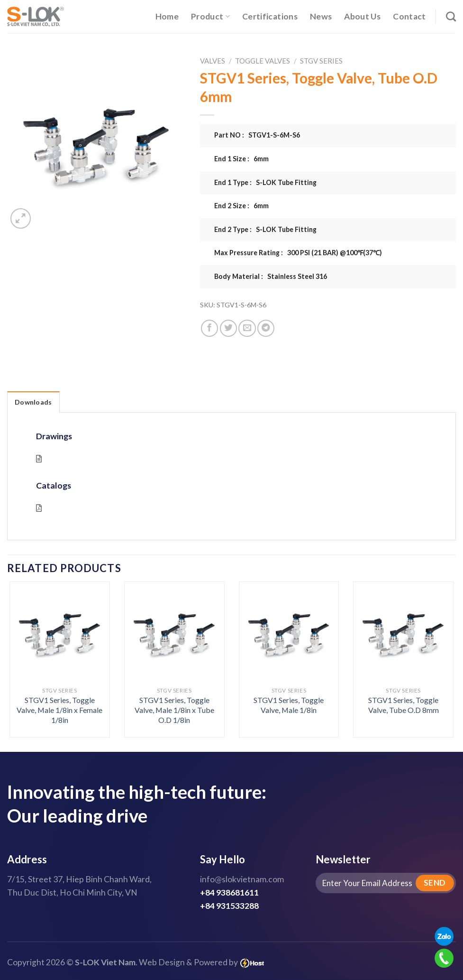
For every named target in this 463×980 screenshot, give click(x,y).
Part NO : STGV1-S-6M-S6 (257, 135)
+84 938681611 (229, 892)
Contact (409, 16)
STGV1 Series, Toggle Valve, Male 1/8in (289, 705)
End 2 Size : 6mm (241, 206)
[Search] (451, 16)
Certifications (270, 16)
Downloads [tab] (33, 402)
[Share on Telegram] (266, 328)
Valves (213, 61)
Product (210, 16)
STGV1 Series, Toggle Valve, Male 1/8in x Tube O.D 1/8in (174, 710)
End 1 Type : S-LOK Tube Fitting (265, 182)
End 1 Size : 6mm (241, 159)
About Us (362, 16)
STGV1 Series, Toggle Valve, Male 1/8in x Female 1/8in (59, 710)
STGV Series (321, 61)
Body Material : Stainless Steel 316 (271, 276)
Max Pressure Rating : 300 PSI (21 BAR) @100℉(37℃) (298, 253)
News (321, 16)
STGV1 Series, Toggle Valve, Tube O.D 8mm (404, 705)
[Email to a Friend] (247, 328)
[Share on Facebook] (209, 328)
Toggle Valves (263, 61)
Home (167, 16)
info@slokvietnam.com (242, 879)
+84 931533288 (229, 906)
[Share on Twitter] (228, 328)
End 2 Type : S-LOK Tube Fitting (265, 229)
